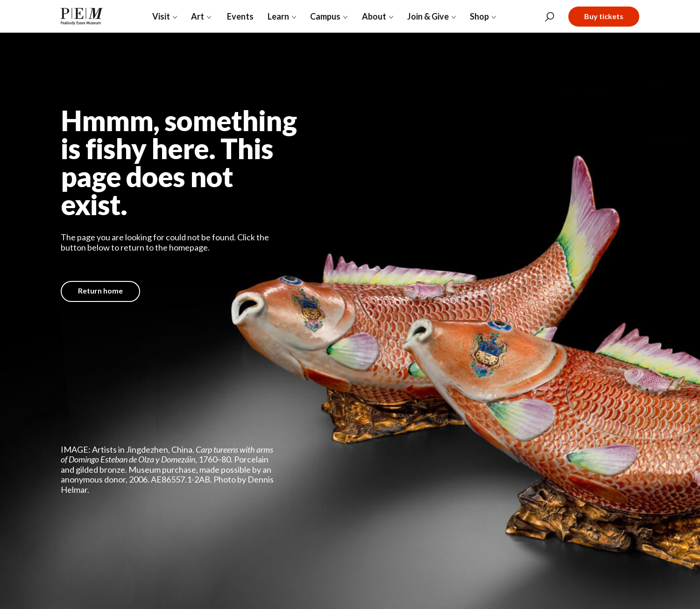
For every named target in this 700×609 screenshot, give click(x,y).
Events (239, 16)
